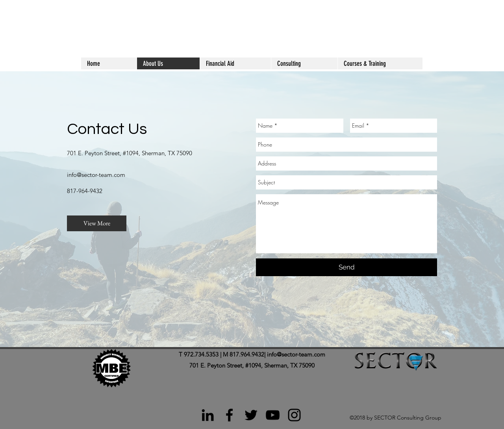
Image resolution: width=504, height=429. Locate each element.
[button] (380, 63)
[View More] (97, 223)
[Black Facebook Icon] (229, 415)
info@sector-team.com (96, 175)
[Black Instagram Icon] (294, 415)
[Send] (346, 267)
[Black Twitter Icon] (251, 415)
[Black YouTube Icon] (273, 415)
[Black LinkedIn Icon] (208, 415)
